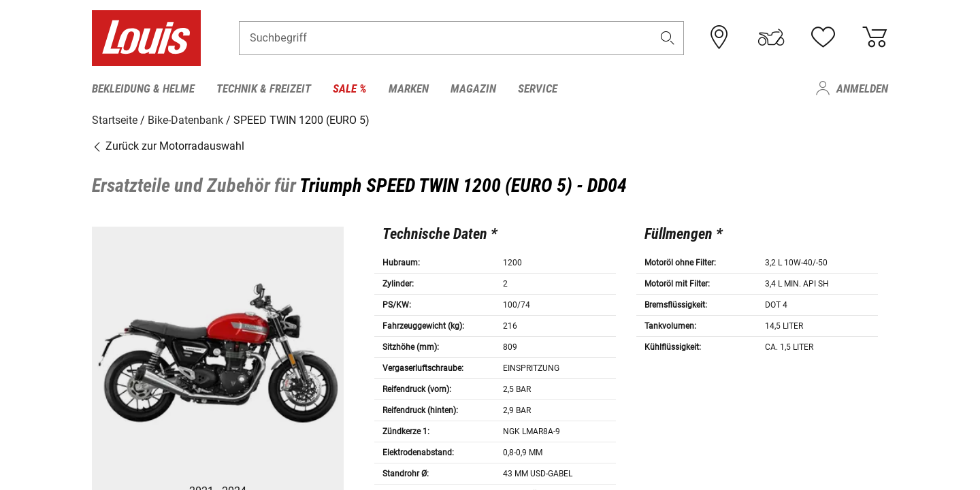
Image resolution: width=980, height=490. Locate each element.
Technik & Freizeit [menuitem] (264, 88)
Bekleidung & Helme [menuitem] (143, 88)
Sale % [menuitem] (350, 88)
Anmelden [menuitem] (862, 88)
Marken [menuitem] (409, 88)
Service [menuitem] (538, 88)
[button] (668, 38)
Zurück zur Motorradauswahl (168, 146)
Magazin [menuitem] (473, 88)
